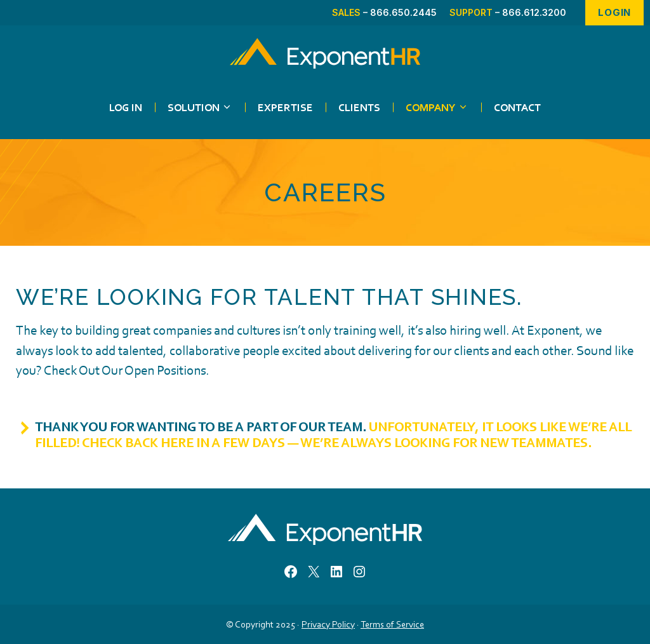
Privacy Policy (328, 624)
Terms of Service (392, 624)
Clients (359, 107)
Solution (206, 107)
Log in (126, 107)
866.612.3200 (534, 12)
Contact (517, 107)
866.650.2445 (403, 12)
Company (443, 107)
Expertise (285, 107)
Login (614, 12)
